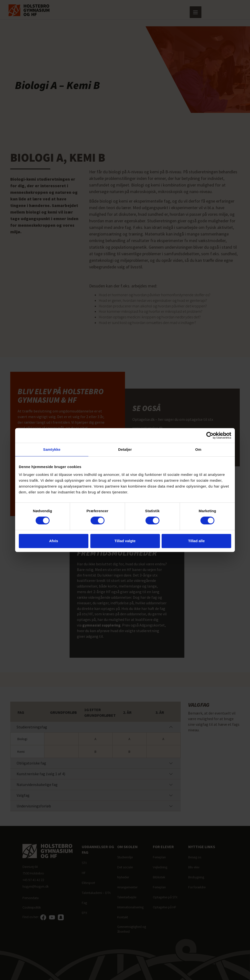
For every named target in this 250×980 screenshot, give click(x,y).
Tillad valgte (125, 541)
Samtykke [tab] (52, 449)
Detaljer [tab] (125, 449)
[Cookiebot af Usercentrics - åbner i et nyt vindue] (210, 435)
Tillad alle (196, 541)
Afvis (54, 541)
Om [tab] (198, 449)
